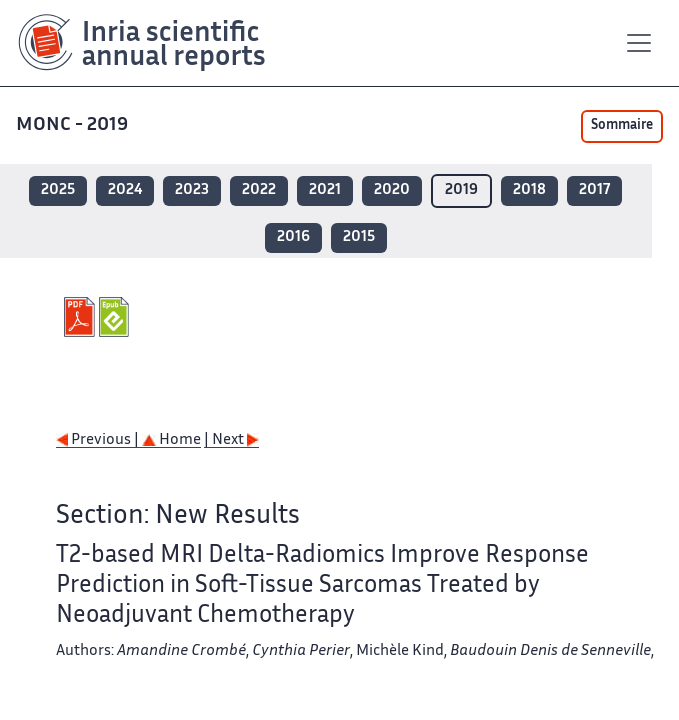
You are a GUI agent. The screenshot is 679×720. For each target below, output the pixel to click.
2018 (529, 190)
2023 (192, 190)
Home (171, 440)
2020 (392, 190)
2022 (259, 190)
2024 (125, 190)
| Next (231, 440)
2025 (58, 190)
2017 (594, 190)
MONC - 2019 (74, 125)
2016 (293, 237)
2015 (359, 237)
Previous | (99, 440)
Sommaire (622, 126)
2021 (325, 190)
